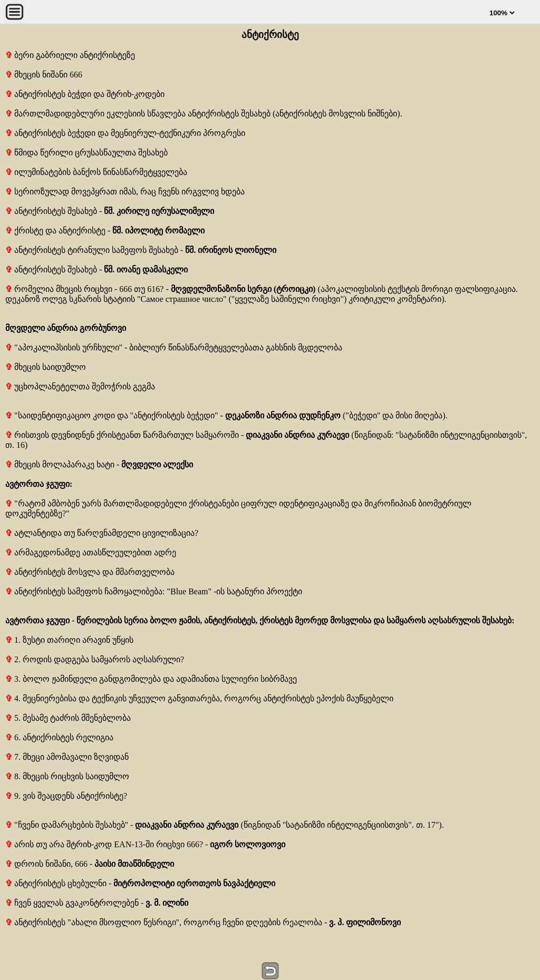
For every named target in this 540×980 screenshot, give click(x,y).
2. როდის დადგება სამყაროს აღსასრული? (95, 659)
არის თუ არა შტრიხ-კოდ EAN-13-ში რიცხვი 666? (104, 844)
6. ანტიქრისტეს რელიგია (59, 737)
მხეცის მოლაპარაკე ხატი (60, 464)
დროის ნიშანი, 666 (46, 864)
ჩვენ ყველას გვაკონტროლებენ (72, 903)
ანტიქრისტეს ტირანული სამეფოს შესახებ (92, 250)
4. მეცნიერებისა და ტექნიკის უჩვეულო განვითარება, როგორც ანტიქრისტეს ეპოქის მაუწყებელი (199, 698)
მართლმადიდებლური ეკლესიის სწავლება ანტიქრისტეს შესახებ (138, 114)
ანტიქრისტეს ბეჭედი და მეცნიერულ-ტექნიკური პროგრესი (125, 133)
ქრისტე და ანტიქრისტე (55, 231)
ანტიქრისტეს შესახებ (51, 211)
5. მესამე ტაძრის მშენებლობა (68, 718)
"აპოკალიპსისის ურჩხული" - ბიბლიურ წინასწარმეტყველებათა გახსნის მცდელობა (174, 347)
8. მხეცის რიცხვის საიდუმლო (67, 776)
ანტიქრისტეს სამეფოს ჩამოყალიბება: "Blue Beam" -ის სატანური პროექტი (154, 591)
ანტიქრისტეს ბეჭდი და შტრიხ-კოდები (85, 94)
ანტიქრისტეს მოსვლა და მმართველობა (90, 572)
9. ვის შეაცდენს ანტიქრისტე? (66, 796)
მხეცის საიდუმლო (46, 367)
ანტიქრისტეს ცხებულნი (56, 883)
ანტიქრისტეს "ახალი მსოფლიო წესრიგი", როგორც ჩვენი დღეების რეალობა (164, 922)
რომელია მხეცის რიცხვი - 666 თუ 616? (85, 289)
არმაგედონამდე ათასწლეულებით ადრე (91, 552)
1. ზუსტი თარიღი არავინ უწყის (69, 640)
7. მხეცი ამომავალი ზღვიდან (67, 757)
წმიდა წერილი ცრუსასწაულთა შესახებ (86, 153)
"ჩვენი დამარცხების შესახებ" (67, 825)
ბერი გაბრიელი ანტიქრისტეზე (70, 55)
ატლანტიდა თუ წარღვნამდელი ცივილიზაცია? (102, 533)
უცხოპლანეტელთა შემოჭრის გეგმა (80, 386)
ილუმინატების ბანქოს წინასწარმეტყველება (96, 172)
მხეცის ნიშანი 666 (44, 75)
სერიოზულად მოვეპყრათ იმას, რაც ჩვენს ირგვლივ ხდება (125, 192)
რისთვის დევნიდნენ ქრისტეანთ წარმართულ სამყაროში (122, 435)
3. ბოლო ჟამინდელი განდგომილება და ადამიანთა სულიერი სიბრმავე (151, 679)
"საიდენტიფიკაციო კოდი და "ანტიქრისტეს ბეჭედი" (112, 415)
